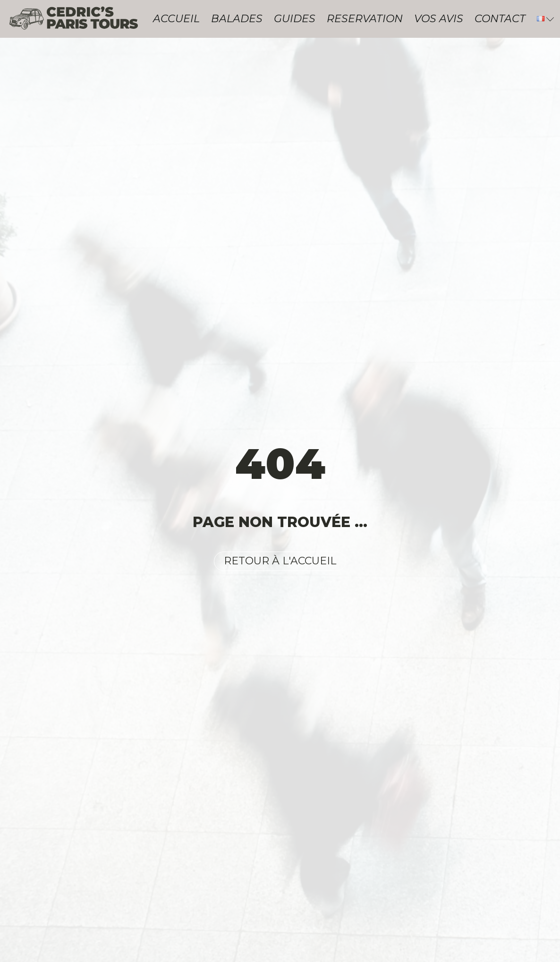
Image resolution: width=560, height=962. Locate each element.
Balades (237, 19)
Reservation (365, 19)
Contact (500, 19)
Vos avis (439, 19)
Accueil (176, 19)
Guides (295, 19)
